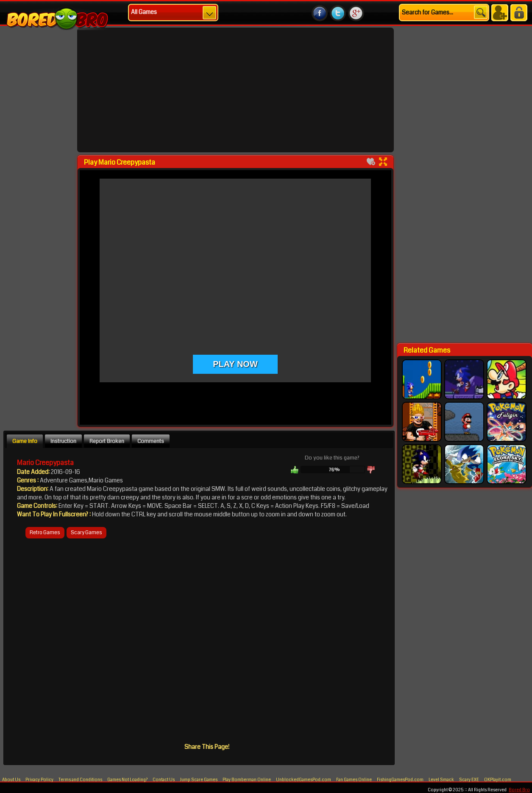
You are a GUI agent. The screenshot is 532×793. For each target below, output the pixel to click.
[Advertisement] (39, 211)
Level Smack (441, 780)
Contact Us (164, 780)
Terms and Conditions (80, 780)
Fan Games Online (354, 780)
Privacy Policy (39, 780)
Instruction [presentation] (63, 441)
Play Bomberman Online (247, 780)
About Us (11, 780)
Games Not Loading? (128, 780)
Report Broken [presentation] (107, 441)
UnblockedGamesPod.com (304, 780)
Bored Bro (519, 790)
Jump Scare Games (199, 780)
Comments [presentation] (151, 441)
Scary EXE (469, 780)
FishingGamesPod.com (400, 780)
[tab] (25, 441)
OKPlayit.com (498, 780)
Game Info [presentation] (25, 441)
